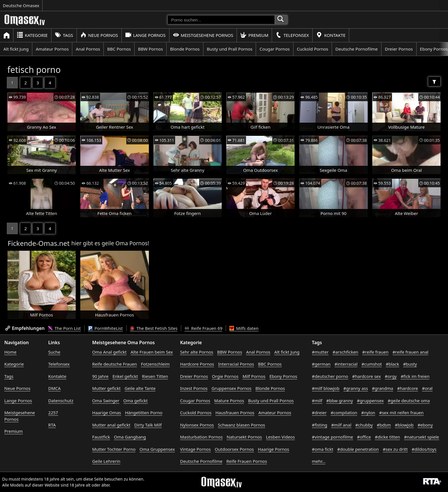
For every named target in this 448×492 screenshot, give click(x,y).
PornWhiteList (105, 328)
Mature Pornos (229, 401)
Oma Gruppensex (157, 449)
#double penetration (358, 449)
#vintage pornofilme (333, 437)
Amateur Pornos (52, 49)
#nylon (368, 413)
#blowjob (404, 425)
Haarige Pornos (273, 449)
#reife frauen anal (411, 352)
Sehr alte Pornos (197, 352)
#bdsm (384, 425)
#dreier (319, 413)
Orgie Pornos (225, 376)
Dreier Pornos (399, 49)
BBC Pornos (119, 49)
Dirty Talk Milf (148, 425)
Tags (64, 35)
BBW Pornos (150, 49)
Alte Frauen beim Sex (152, 352)
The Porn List (64, 328)
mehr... (319, 461)
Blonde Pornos (185, 49)
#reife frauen (375, 352)
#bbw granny (340, 401)
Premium (254, 35)
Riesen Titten (155, 376)
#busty (410, 364)
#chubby (364, 425)
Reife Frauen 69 (203, 328)
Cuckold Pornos (313, 49)
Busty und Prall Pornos (230, 49)
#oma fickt (323, 449)
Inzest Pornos (194, 388)
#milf (317, 401)
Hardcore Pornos (197, 364)
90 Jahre (100, 376)
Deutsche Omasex (21, 5)
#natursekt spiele (421, 437)
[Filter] (434, 81)
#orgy (391, 376)
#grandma (383, 388)
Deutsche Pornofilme (357, 49)
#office (364, 437)
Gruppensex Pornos (231, 388)
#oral (427, 388)
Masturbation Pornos (201, 437)
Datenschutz (61, 401)
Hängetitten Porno (144, 413)
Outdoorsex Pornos (234, 449)
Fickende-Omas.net (39, 243)
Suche (54, 352)
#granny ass (356, 388)
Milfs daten (244, 328)
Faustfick (101, 437)
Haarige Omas (107, 413)
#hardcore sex (367, 376)
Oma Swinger (106, 401)
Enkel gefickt (125, 376)
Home (10, 352)
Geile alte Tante (140, 388)
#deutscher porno (330, 376)
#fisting (320, 425)
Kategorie (32, 35)
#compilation (344, 413)
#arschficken (345, 352)
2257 (53, 413)
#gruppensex (370, 401)
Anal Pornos (88, 49)
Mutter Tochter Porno (114, 449)
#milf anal (341, 425)
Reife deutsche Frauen (115, 364)
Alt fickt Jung (16, 49)
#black (392, 364)
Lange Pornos (145, 35)
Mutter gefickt (107, 388)
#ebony (425, 425)
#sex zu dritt (395, 449)
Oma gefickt (136, 401)
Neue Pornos (99, 35)
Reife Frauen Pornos (247, 461)
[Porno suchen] (221, 20)
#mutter (320, 352)
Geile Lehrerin (106, 461)
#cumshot (372, 364)
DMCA (55, 388)
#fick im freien (415, 376)
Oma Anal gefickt (109, 352)
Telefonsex (292, 35)
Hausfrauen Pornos (235, 413)
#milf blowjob (326, 388)
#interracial (346, 364)
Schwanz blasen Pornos (241, 425)
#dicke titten (387, 437)
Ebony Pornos (283, 376)
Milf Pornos (254, 376)
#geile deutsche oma (409, 401)
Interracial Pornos (236, 364)
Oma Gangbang (130, 437)
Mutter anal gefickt (111, 425)
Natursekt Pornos (244, 437)
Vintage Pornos (195, 449)
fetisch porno (34, 70)
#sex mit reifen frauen (401, 413)
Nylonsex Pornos (197, 425)
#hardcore (408, 388)
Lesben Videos (280, 437)
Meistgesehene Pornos (203, 35)
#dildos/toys (424, 449)
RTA (52, 425)
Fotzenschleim (155, 364)
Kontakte (331, 35)
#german (321, 364)
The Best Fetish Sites (154, 328)
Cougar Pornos (274, 49)
